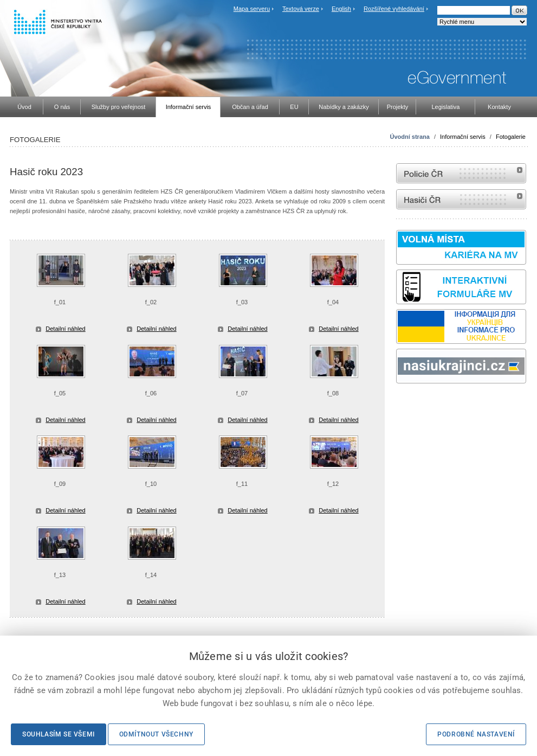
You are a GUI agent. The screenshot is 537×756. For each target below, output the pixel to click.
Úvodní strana (410, 137)
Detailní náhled (65, 329)
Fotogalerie (511, 137)
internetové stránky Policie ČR (461, 173)
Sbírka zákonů (398, 404)
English (341, 9)
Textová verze (301, 9)
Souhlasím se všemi (59, 734)
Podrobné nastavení (476, 734)
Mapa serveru (252, 9)
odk (402, 404)
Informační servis (463, 137)
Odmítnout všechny (156, 734)
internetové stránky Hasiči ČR (461, 199)
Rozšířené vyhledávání (394, 9)
